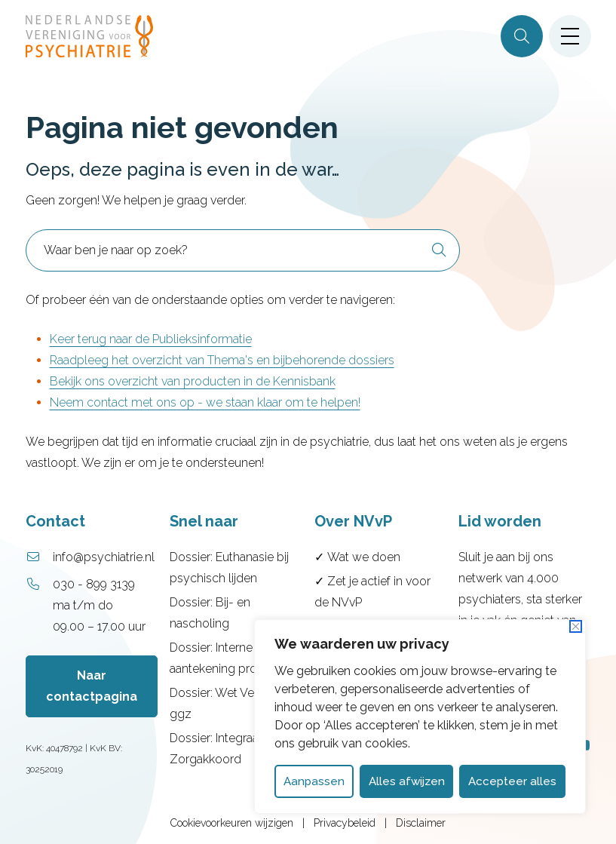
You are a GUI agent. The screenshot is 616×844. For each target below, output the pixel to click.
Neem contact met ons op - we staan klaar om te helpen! (205, 402)
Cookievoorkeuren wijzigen (232, 823)
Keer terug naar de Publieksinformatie (151, 339)
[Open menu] (570, 36)
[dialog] (420, 717)
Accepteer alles (512, 781)
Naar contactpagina (92, 686)
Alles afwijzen (407, 781)
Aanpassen (314, 781)
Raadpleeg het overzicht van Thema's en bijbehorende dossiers (222, 360)
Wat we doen (364, 557)
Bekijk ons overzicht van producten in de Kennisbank (193, 381)
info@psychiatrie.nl (104, 557)
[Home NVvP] (89, 36)
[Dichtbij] (576, 626)
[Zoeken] (522, 36)
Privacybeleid (345, 823)
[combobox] (243, 250)
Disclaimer (421, 823)
